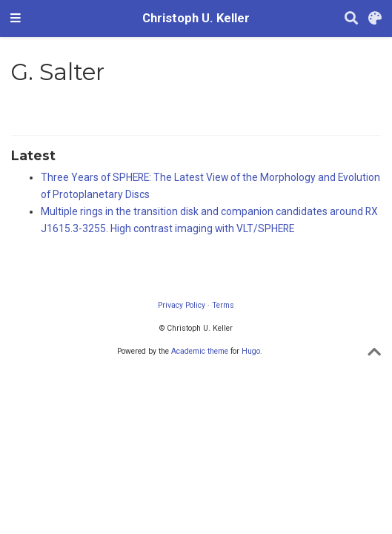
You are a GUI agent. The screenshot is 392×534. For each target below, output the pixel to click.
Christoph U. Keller (196, 18)
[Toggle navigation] (16, 19)
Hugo (251, 351)
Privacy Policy (182, 305)
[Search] (351, 19)
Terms (223, 305)
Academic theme (200, 351)
